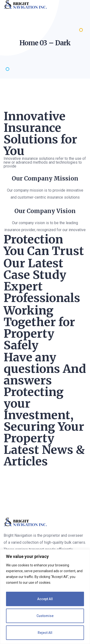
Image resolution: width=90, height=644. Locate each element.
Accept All (45, 599)
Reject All (45, 633)
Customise (45, 616)
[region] (45, 597)
